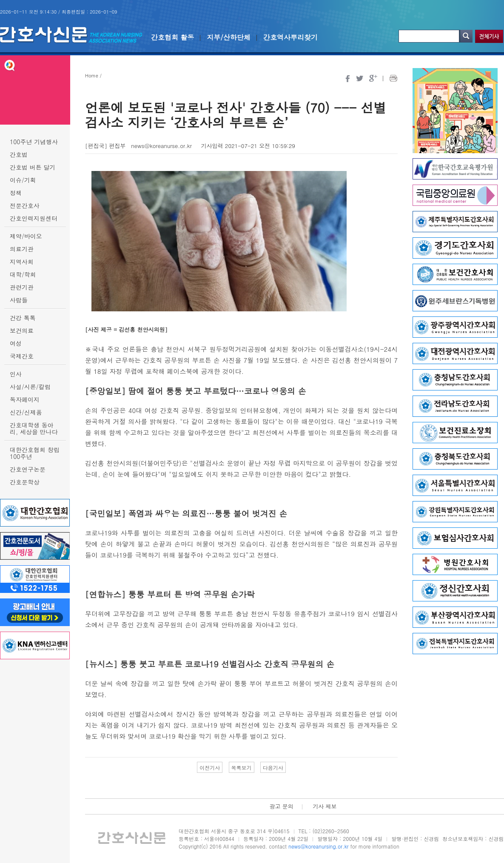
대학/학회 (23, 274)
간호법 (19, 154)
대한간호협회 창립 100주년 (35, 453)
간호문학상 (25, 482)
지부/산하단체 (229, 37)
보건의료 (22, 330)
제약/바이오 (26, 236)
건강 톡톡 (23, 318)
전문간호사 (25, 205)
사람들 (19, 300)
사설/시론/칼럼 (30, 387)
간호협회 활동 (172, 37)
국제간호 (22, 356)
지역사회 (22, 262)
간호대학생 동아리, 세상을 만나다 (34, 428)
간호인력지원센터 (34, 218)
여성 (16, 343)
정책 (16, 193)
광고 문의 (281, 806)
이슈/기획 (23, 180)
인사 (16, 374)
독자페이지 (25, 399)
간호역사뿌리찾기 (290, 37)
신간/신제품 (26, 412)
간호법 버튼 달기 (33, 167)
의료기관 (22, 249)
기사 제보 (325, 806)
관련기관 (22, 287)
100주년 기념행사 (34, 142)
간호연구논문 (28, 469)
